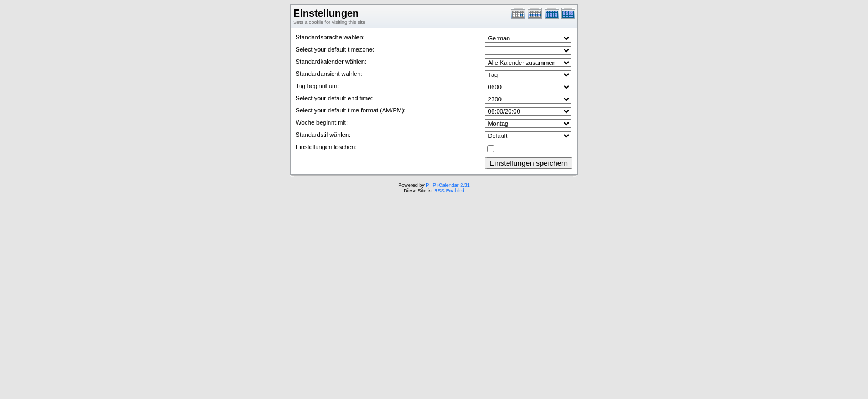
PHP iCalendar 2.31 (448, 185)
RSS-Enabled (449, 191)
